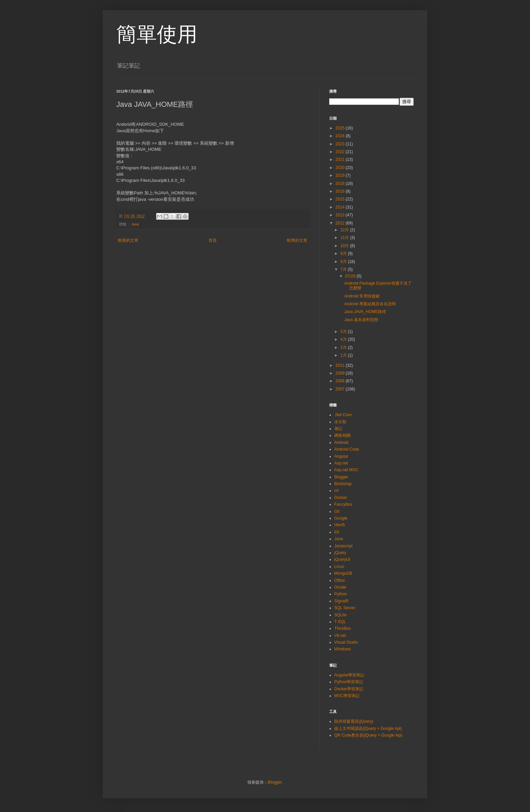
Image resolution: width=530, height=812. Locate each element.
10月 (345, 246)
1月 (344, 355)
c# (336, 491)
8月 (344, 262)
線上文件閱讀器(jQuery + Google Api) (368, 729)
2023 (341, 144)
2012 (341, 223)
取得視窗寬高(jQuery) (354, 721)
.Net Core (343, 415)
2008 (341, 381)
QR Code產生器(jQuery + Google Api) (368, 735)
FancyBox (343, 504)
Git (337, 511)
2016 (341, 191)
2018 (341, 184)
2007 (341, 389)
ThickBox (343, 628)
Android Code (347, 449)
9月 (344, 254)
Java (135, 224)
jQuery (340, 553)
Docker (341, 498)
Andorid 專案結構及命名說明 (370, 304)
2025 (341, 128)
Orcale (340, 587)
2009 (341, 373)
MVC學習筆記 (347, 696)
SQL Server (345, 608)
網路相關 (342, 435)
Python (341, 594)
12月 (345, 230)
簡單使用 (157, 34)
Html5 (340, 525)
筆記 (338, 429)
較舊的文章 (297, 240)
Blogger (341, 477)
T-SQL (340, 622)
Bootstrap (343, 484)
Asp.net (341, 463)
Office (340, 580)
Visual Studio (346, 642)
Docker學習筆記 (349, 689)
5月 (344, 332)
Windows (343, 649)
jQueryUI (342, 559)
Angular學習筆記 (349, 675)
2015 (341, 199)
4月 (344, 339)
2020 (341, 168)
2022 (341, 152)
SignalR (341, 601)
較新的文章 (128, 240)
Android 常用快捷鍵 (362, 296)
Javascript (343, 546)
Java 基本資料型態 (361, 320)
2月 (344, 348)
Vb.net (340, 636)
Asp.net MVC (346, 470)
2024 (341, 136)
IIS (337, 532)
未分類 (340, 422)
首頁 (213, 240)
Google (341, 518)
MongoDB (343, 573)
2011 (341, 365)
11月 (345, 238)
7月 (344, 269)
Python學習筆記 (349, 682)
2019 (341, 175)
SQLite (341, 615)
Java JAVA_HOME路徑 (365, 312)
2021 (341, 160)
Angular (341, 456)
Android (341, 443)
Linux (339, 567)
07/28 (351, 276)
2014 (341, 207)
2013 (341, 215)
